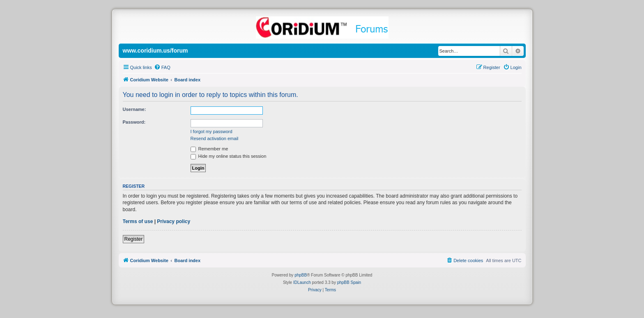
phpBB (301, 275)
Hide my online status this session (229, 156)
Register (134, 239)
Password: (134, 122)
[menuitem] (162, 67)
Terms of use (138, 221)
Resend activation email (215, 138)
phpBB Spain (349, 282)
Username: (135, 109)
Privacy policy (174, 221)
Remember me (209, 149)
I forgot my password (212, 131)
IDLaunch (302, 282)
